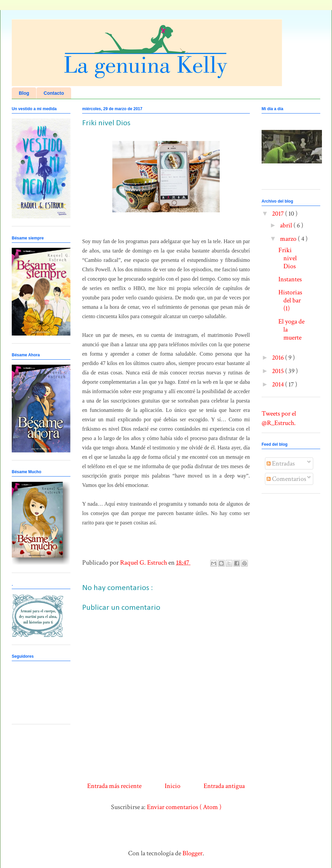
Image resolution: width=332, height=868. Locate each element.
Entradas (281, 463)
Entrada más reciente (114, 786)
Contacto (54, 93)
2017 (279, 214)
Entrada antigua (224, 786)
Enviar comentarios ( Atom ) (184, 807)
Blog (24, 93)
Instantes (290, 279)
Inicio (173, 786)
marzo (289, 239)
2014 (279, 384)
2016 (279, 358)
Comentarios (286, 479)
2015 (279, 371)
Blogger (192, 853)
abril (287, 225)
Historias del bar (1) (290, 300)
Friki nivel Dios (288, 258)
